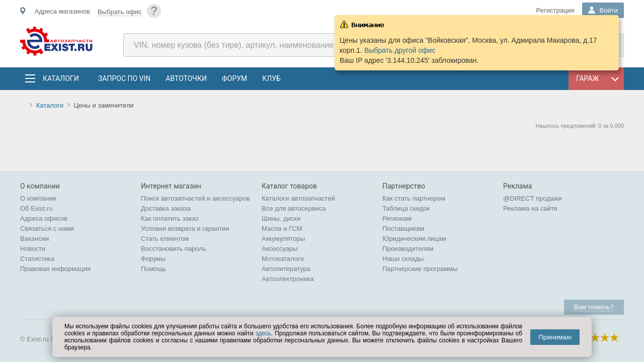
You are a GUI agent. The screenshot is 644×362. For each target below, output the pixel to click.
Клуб (271, 78)
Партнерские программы (420, 269)
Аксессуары (279, 249)
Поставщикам (403, 229)
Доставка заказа (166, 208)
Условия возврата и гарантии (185, 229)
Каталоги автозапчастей (298, 198)
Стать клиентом (165, 239)
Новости (33, 249)
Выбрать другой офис (400, 50)
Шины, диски (281, 218)
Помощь (153, 269)
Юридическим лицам (414, 239)
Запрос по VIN (124, 78)
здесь (263, 333)
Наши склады (403, 259)
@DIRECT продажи (533, 198)
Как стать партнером (414, 198)
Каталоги (60, 78)
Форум (234, 78)
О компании (38, 198)
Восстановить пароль (174, 249)
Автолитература (286, 269)
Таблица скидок (406, 208)
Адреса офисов (44, 218)
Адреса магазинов (62, 11)
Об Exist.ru (36, 208)
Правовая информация (55, 269)
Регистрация (555, 10)
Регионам (397, 218)
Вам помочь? (594, 307)
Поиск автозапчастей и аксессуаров (195, 198)
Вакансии (34, 239)
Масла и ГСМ (282, 229)
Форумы (153, 259)
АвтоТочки (186, 78)
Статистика (37, 259)
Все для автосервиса (294, 208)
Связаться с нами (47, 229)
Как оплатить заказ (170, 218)
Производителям (408, 249)
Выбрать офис (120, 12)
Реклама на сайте (530, 208)
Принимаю (555, 337)
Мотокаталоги (283, 259)
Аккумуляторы (283, 239)
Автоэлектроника (288, 279)
